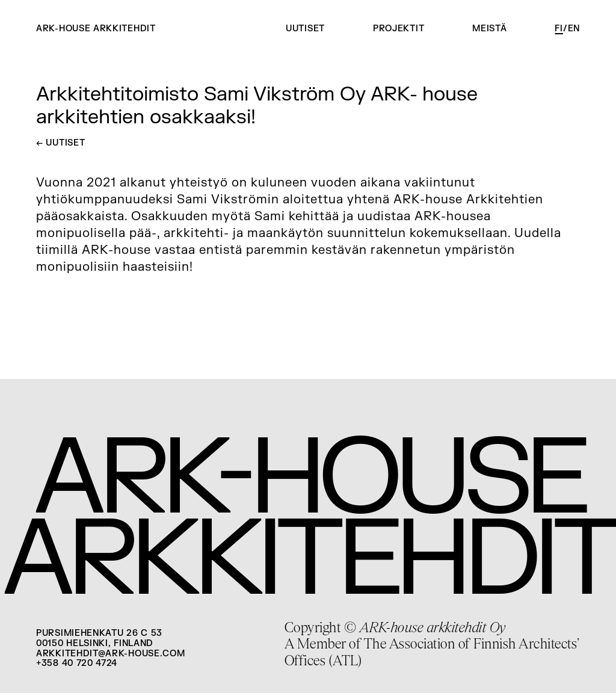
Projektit (399, 29)
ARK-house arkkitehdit (96, 29)
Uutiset (305, 29)
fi (559, 29)
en (574, 29)
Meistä (489, 29)
